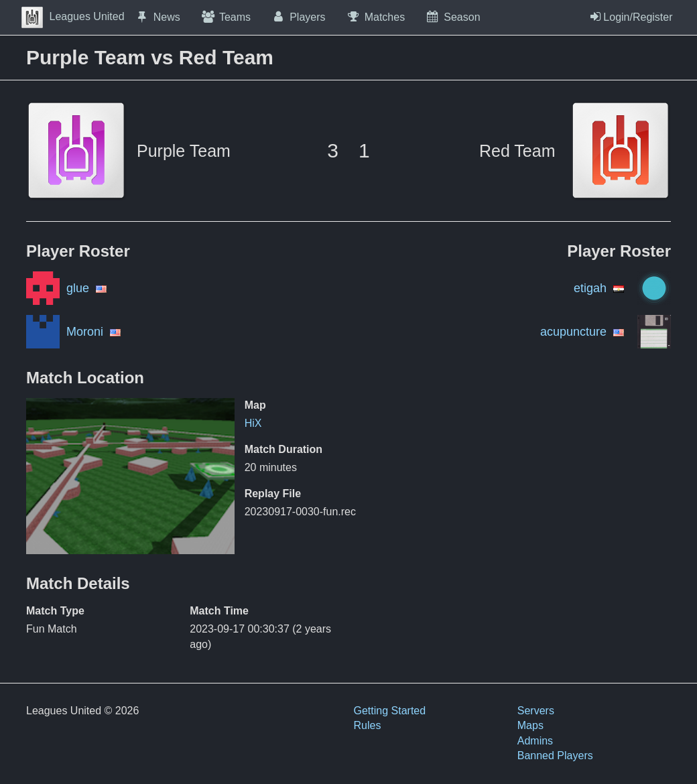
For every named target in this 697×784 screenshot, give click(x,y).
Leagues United (73, 16)
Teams (226, 17)
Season (452, 17)
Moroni (85, 332)
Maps (530, 725)
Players (298, 17)
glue (78, 288)
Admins (535, 741)
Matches (376, 17)
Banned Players (555, 756)
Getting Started (390, 711)
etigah (590, 288)
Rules (368, 725)
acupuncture (573, 332)
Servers (536, 711)
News (157, 17)
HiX (253, 423)
